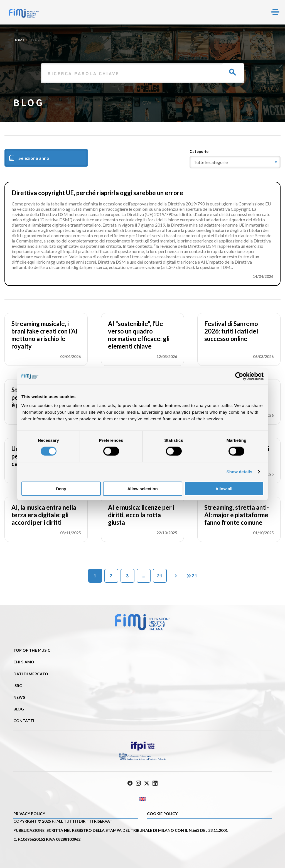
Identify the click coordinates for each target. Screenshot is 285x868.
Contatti (24, 721)
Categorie (199, 151)
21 (160, 576)
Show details (239, 472)
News (19, 697)
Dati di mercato (31, 674)
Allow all (224, 488)
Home (19, 40)
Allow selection (142, 488)
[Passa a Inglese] (142, 799)
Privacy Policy (29, 814)
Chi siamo (24, 662)
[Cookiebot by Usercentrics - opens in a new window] (239, 376)
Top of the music (32, 650)
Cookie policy (162, 814)
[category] (235, 162)
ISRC (18, 686)
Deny (61, 488)
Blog (19, 709)
